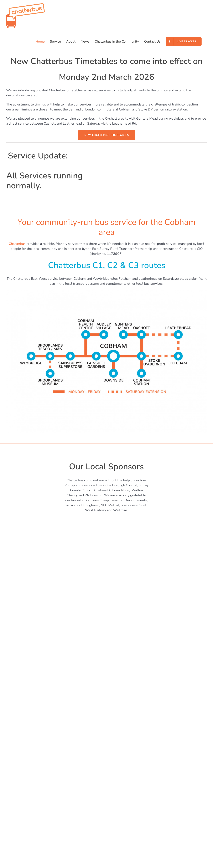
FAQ (115, 781)
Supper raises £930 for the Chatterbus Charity (44, 836)
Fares (116, 771)
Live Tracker (121, 762)
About (13, 743)
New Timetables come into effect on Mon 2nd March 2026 (53, 808)
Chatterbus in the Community (31, 753)
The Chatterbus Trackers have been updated (42, 826)
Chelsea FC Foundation (112, 490)
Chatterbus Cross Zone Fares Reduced (38, 845)
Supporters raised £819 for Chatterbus (38, 817)
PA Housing (93, 495)
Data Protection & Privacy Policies (137, 790)
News (13, 762)
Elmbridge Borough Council (116, 485)
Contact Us (17, 771)
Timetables (121, 753)
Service (118, 743)
